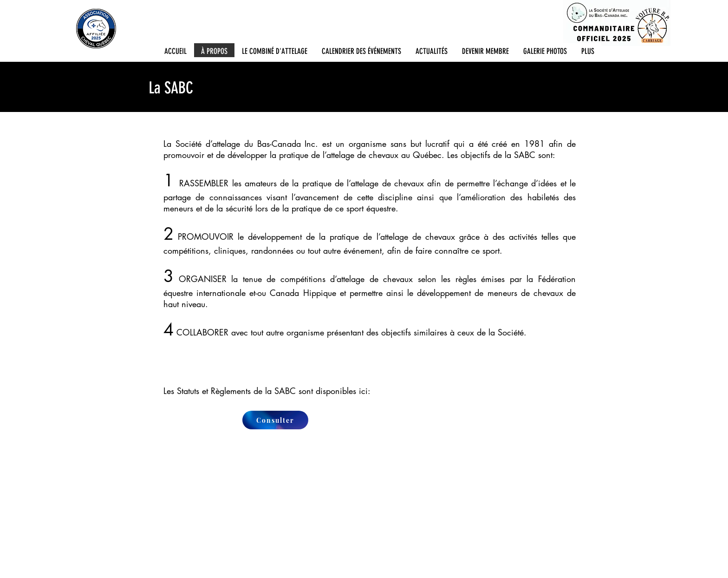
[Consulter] (275, 420)
